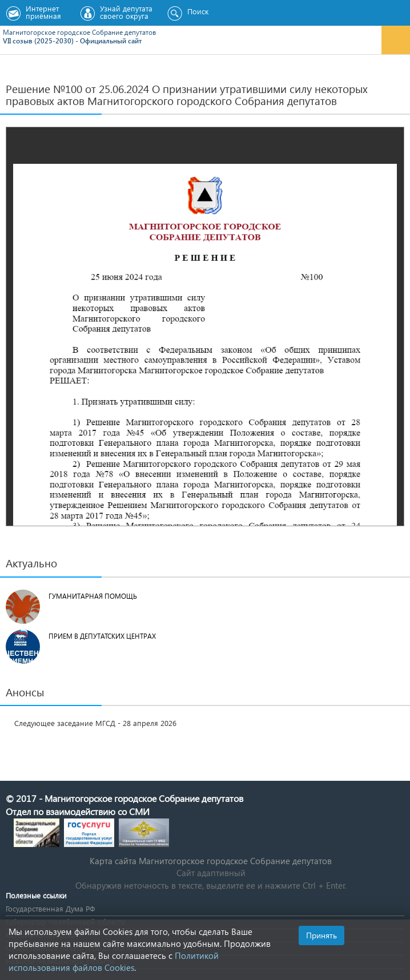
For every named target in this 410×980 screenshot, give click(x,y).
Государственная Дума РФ (50, 908)
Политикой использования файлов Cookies (114, 961)
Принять (321, 935)
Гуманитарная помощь (93, 596)
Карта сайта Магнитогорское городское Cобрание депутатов (211, 861)
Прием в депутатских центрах (102, 636)
